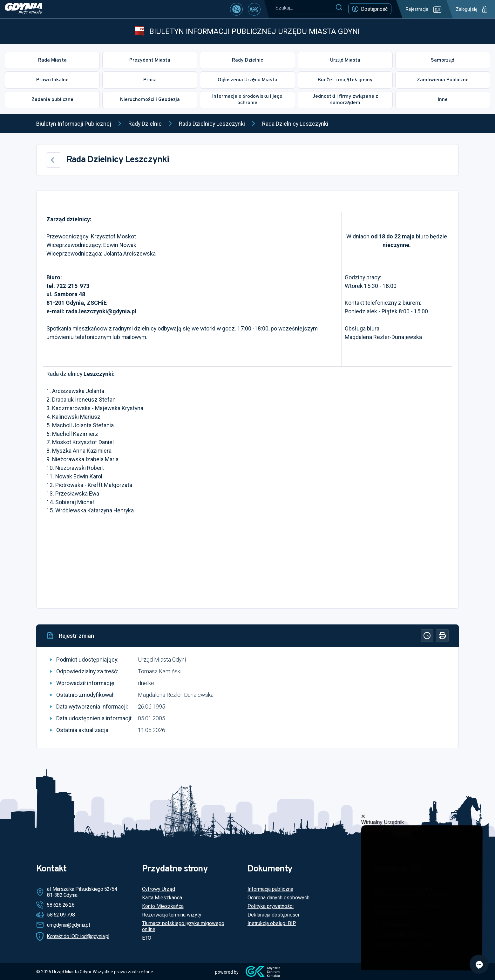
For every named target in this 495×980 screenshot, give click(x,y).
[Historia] (427, 636)
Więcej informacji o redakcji (402, 944)
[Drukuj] (442, 636)
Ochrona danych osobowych (278, 898)
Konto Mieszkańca (163, 906)
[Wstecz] (54, 160)
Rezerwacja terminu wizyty (172, 915)
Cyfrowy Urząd (159, 889)
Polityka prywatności (271, 906)
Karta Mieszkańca (162, 898)
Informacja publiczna (270, 889)
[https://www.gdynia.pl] (24, 9)
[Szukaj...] (305, 8)
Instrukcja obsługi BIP (272, 923)
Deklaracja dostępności (273, 915)
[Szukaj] (339, 8)
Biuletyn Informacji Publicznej (74, 124)
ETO (147, 938)
